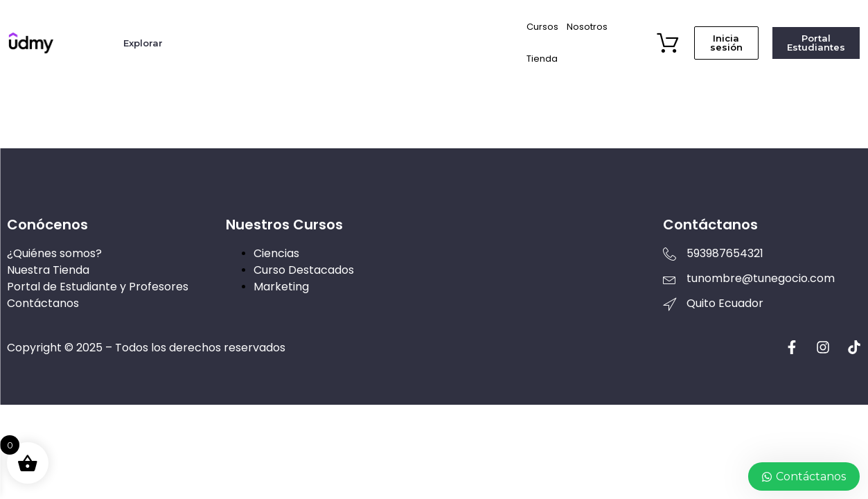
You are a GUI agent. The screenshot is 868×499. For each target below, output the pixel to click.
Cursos (542, 27)
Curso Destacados (304, 270)
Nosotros (587, 27)
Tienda (542, 59)
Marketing (281, 287)
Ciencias (276, 253)
